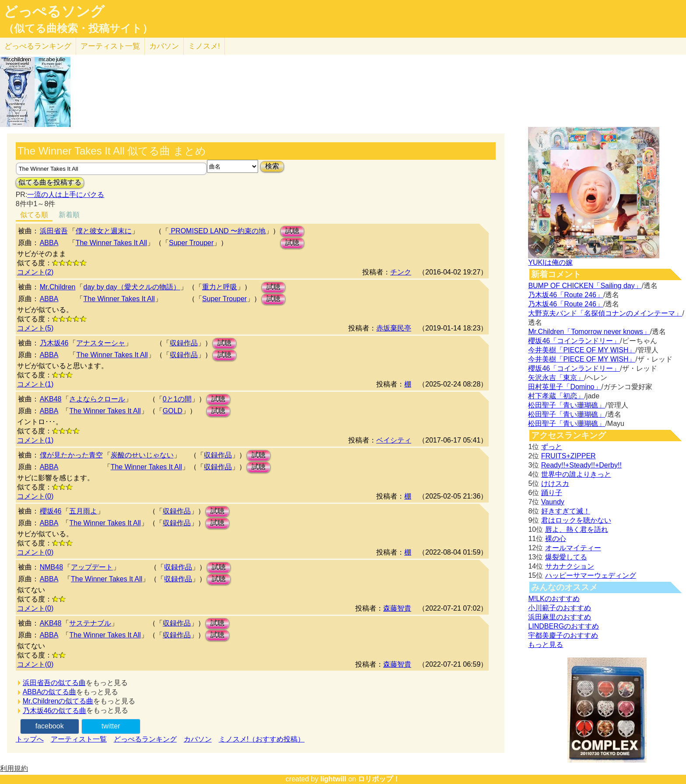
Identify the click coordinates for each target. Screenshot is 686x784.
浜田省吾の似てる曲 (54, 683)
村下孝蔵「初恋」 (556, 396)
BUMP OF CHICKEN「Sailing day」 (585, 286)
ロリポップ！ (379, 779)
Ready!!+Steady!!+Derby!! (581, 465)
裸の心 (556, 539)
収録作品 (184, 343)
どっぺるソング (54, 11)
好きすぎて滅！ (566, 511)
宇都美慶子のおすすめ (563, 635)
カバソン (164, 46)
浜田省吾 (54, 231)
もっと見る (546, 645)
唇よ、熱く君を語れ (577, 529)
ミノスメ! (204, 46)
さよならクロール (97, 399)
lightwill (333, 779)
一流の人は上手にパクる (66, 195)
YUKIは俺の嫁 (550, 262)
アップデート (92, 567)
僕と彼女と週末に (104, 231)
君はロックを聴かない (576, 520)
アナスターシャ (101, 343)
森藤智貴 (397, 608)
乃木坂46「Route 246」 (566, 295)
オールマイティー (573, 548)
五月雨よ (83, 511)
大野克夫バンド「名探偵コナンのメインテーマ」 (605, 313)
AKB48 (51, 399)
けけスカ (555, 483)
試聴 (292, 231)
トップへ (30, 739)
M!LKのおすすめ (554, 599)
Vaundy (553, 502)
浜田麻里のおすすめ (560, 617)
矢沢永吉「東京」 (556, 378)
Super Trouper (191, 243)
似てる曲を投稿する (50, 182)
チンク (401, 272)
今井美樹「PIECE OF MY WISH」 (582, 350)
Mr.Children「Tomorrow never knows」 (589, 332)
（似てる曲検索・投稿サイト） (78, 28)
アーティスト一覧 (79, 739)
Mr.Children (58, 287)
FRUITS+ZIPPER (569, 456)
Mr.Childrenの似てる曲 (58, 701)
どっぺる (38, 46)
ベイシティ (394, 440)
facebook (50, 726)
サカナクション (570, 566)
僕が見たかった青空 (71, 455)
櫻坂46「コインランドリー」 (574, 341)
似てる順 (34, 215)
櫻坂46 (51, 511)
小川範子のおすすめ (560, 608)
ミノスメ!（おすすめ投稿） (262, 739)
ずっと (552, 447)
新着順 (69, 215)
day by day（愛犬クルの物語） (131, 287)
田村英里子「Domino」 (565, 387)
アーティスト (110, 46)
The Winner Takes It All (111, 243)
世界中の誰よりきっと (576, 474)
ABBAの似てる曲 (50, 692)
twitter (111, 726)
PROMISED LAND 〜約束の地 (217, 231)
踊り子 (552, 493)
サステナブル (90, 623)
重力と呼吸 (220, 287)
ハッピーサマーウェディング (591, 575)
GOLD (173, 411)
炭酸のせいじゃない (142, 455)
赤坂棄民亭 (394, 328)
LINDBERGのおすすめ (563, 626)
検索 (272, 166)
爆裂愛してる (566, 557)
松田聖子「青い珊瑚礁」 (567, 405)
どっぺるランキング (145, 739)
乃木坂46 (54, 343)
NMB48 (51, 567)
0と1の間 (177, 399)
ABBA (49, 243)
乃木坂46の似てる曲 (55, 711)
